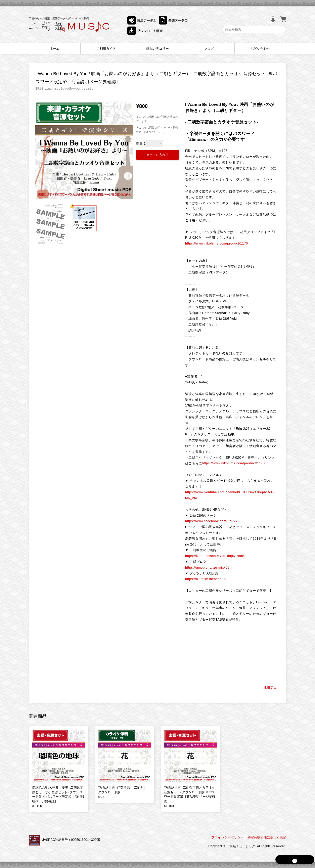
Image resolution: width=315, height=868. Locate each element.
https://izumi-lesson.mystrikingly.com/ (215, 556)
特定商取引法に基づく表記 (267, 837)
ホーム (55, 49)
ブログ (209, 49)
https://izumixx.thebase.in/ (206, 579)
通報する (270, 687)
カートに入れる (157, 155)
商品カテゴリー (157, 49)
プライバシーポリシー (227, 837)
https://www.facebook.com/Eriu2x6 (212, 521)
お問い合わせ (260, 49)
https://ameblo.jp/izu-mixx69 (207, 568)
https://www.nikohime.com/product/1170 (217, 243)
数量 (139, 144)
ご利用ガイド (106, 49)
